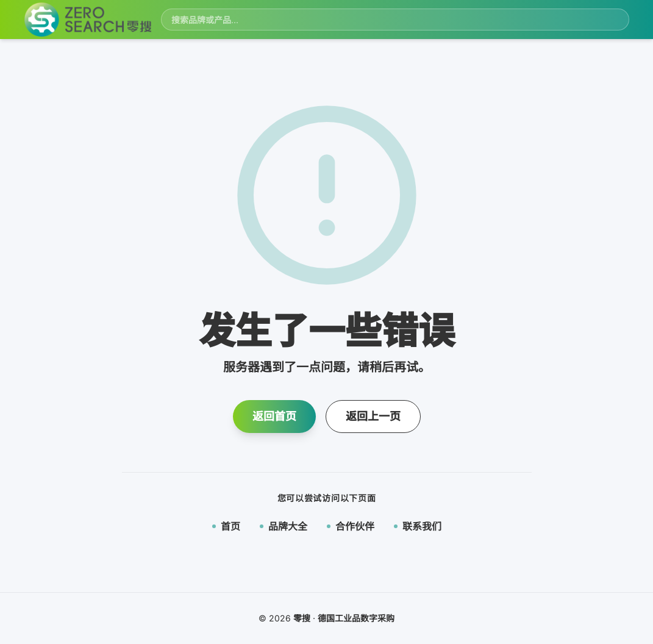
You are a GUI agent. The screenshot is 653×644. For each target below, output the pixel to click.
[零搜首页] (88, 20)
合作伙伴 (351, 526)
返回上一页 (373, 416)
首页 (226, 526)
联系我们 (418, 526)
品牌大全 (284, 526)
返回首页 (274, 416)
